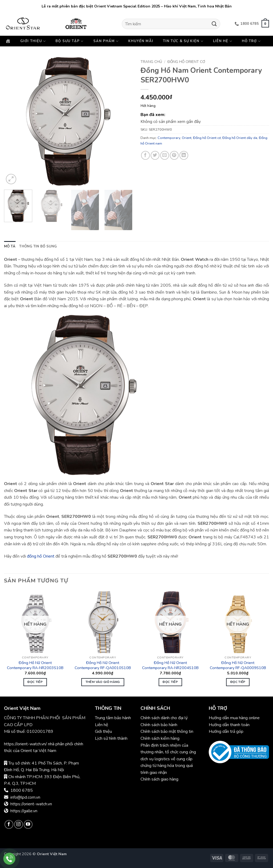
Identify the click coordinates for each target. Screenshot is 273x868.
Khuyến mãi (141, 41)
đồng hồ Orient (41, 556)
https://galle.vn (24, 811)
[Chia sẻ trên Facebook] (145, 155)
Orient (187, 138)
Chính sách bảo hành (159, 725)
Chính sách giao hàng (159, 779)
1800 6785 (22, 790)
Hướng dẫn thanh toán (229, 725)
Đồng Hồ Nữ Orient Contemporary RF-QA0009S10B (238, 665)
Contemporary (169, 138)
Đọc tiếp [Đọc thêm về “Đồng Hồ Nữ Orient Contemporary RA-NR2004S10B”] (170, 682)
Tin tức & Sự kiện (183, 41)
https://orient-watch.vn (31, 804)
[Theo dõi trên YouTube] (28, 824)
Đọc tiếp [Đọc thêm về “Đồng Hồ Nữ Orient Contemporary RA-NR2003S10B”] (35, 682)
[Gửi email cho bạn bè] (165, 155)
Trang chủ (151, 62)
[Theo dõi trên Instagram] (19, 824)
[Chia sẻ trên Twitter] (155, 155)
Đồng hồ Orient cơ (186, 62)
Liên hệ (223, 41)
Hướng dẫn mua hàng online (234, 718)
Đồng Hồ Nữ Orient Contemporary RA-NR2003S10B (35, 665)
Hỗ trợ (251, 41)
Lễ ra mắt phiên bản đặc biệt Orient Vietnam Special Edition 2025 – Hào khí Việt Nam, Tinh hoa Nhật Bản (137, 6)
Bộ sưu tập (69, 41)
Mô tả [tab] (10, 246)
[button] (265, 24)
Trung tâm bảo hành (113, 718)
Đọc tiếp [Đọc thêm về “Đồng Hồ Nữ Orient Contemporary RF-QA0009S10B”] (238, 682)
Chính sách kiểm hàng (160, 738)
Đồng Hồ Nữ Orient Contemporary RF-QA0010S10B (103, 665)
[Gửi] (214, 24)
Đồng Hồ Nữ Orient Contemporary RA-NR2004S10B (170, 665)
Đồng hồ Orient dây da (240, 138)
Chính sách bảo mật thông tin (167, 731)
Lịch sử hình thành (111, 738)
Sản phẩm (106, 41)
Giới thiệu (33, 41)
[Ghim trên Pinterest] (174, 155)
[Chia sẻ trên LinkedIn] (184, 155)
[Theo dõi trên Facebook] (9, 824)
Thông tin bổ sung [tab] (38, 246)
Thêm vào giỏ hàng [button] (103, 682)
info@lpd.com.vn (25, 797)
